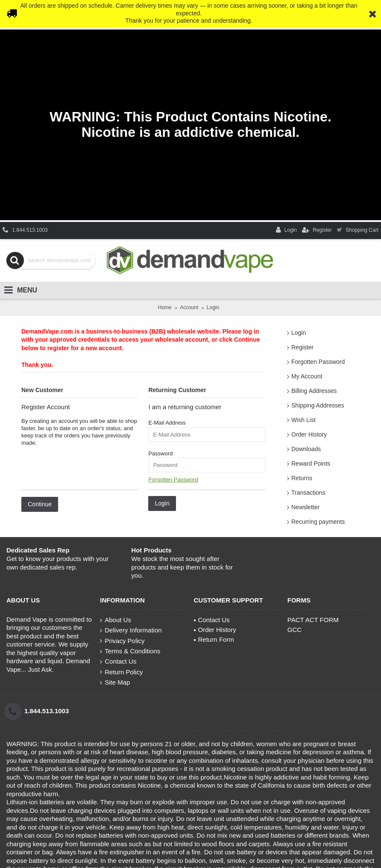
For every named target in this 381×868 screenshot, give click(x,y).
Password (160, 453)
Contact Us (118, 661)
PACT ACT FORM (313, 620)
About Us (116, 620)
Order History (309, 434)
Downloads (306, 449)
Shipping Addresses (318, 405)
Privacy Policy (122, 641)
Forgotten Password (318, 362)
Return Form (214, 639)
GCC (295, 630)
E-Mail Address (167, 423)
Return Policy (121, 672)
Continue (40, 504)
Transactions (308, 493)
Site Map (115, 682)
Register (302, 347)
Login (299, 333)
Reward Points (311, 464)
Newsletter (305, 507)
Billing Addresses (314, 391)
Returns (302, 478)
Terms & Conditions (130, 651)
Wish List (303, 420)
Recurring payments (318, 522)
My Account (307, 376)
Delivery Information (131, 630)
